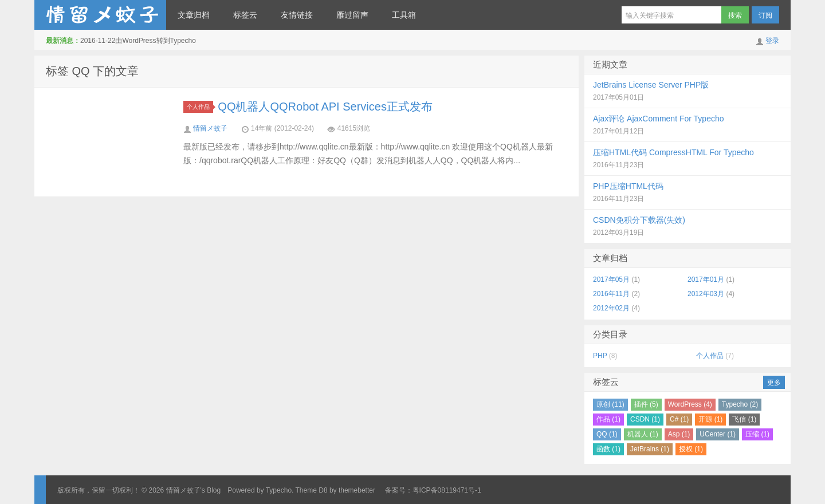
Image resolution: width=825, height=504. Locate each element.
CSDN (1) (645, 419)
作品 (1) (608, 419)
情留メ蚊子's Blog (100, 15)
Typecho (279, 490)
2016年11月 (611, 294)
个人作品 (200, 107)
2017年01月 (706, 279)
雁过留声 (352, 15)
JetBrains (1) (650, 449)
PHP (600, 356)
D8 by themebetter (347, 490)
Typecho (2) (740, 404)
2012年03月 (706, 294)
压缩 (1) (757, 434)
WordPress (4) (690, 404)
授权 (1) (691, 449)
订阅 (765, 15)
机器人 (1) (643, 434)
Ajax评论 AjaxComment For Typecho (659, 119)
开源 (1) (710, 419)
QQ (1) (607, 434)
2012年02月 (611, 308)
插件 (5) (646, 404)
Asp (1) (679, 434)
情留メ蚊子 (210, 128)
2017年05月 (611, 279)
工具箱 (404, 15)
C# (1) (679, 419)
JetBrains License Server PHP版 (651, 85)
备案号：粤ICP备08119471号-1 (433, 490)
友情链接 (297, 15)
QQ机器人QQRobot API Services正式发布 (325, 107)
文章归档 (194, 15)
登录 (772, 41)
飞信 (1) (744, 419)
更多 (774, 383)
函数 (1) (608, 449)
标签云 (245, 15)
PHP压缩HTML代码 (628, 186)
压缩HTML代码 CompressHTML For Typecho (673, 152)
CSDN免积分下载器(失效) (639, 220)
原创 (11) (610, 404)
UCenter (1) (718, 434)
